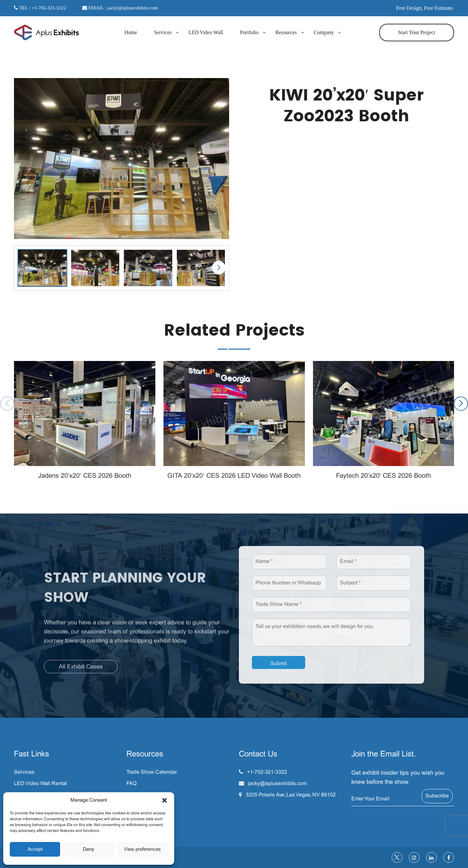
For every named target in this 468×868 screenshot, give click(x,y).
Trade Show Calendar (152, 772)
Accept (35, 849)
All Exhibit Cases (81, 670)
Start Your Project (417, 32)
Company (324, 32)
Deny (89, 849)
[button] (164, 800)
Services (163, 32)
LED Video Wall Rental (40, 784)
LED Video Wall (206, 32)
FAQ (131, 784)
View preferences (142, 849)
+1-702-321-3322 (267, 772)
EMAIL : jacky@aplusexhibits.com (120, 8)
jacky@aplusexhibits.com (277, 784)
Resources (286, 32)
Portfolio (249, 32)
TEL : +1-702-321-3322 (40, 8)
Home (131, 32)
